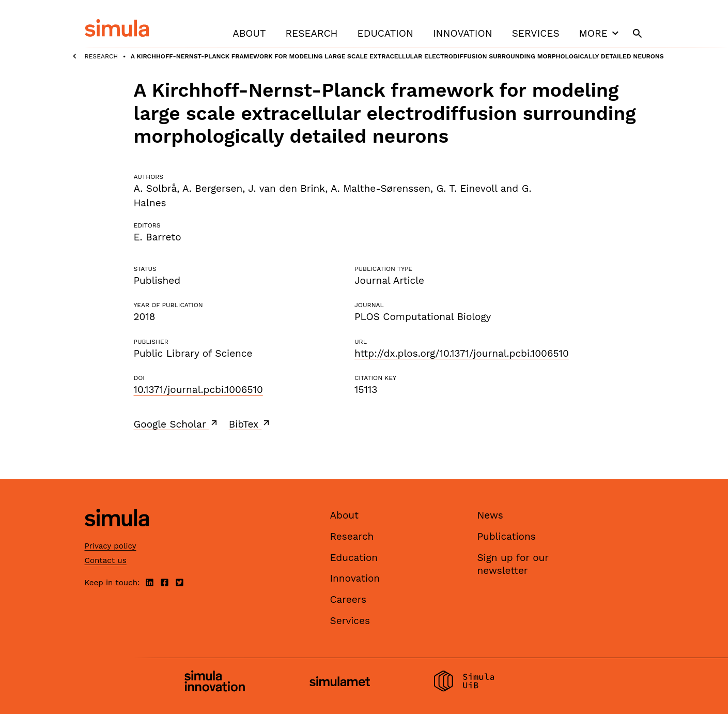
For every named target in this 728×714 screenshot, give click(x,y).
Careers (348, 599)
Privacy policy (111, 546)
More (600, 33)
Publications (507, 536)
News (490, 515)
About (249, 33)
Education (385, 33)
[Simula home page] (117, 535)
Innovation (463, 33)
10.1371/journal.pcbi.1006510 (198, 390)
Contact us (106, 560)
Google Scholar (176, 424)
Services (536, 33)
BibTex (250, 424)
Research (311, 33)
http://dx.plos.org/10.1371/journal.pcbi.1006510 (462, 353)
